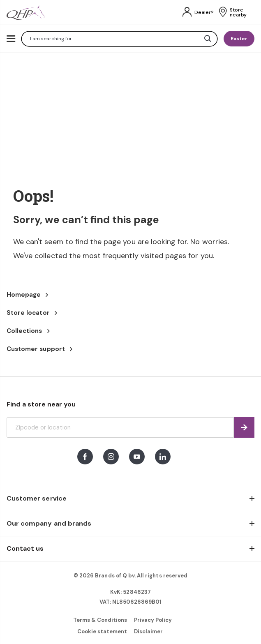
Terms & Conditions (100, 620)
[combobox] (119, 39)
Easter (239, 39)
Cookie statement (102, 631)
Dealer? (204, 12)
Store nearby (238, 12)
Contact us (25, 548)
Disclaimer (148, 631)
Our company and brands (49, 523)
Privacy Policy (153, 620)
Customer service (37, 498)
